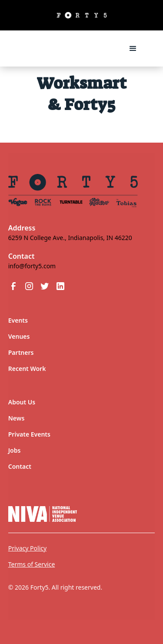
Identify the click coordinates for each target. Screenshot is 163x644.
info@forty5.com (32, 266)
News (17, 418)
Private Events (29, 434)
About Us (22, 402)
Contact (20, 466)
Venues (19, 336)
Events (18, 320)
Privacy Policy (27, 548)
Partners (21, 352)
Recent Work (27, 369)
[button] (133, 49)
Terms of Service (32, 564)
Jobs (15, 450)
